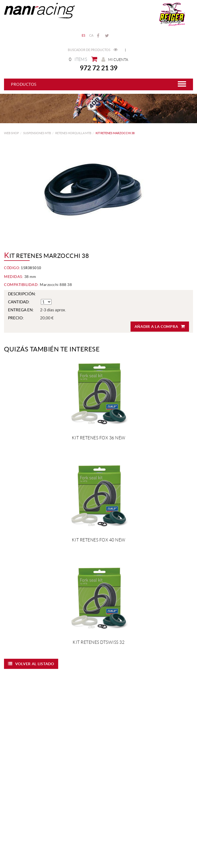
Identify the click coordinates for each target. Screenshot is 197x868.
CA (91, 35)
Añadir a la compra (160, 326)
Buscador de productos (93, 50)
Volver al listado (31, 664)
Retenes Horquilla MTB (73, 133)
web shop (11, 133)
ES (84, 35)
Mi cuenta (115, 59)
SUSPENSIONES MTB (37, 133)
